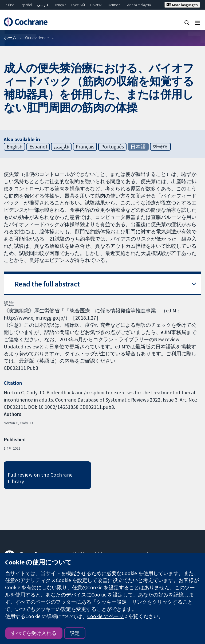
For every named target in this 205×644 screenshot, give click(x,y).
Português (113, 147)
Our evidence (37, 38)
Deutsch (114, 5)
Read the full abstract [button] (47, 284)
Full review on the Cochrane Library (40, 478)
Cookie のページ (106, 616)
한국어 (160, 147)
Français (60, 5)
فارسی (43, 5)
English (9, 5)
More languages (182, 5)
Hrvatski (96, 5)
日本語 (138, 147)
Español (26, 5)
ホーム (10, 38)
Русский (78, 5)
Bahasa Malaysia (138, 5)
